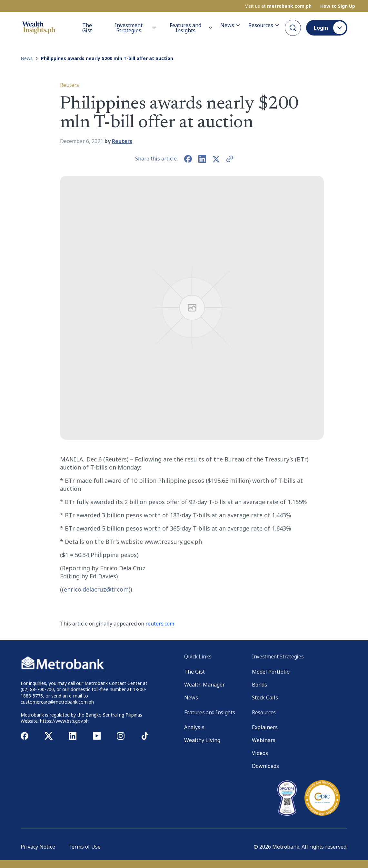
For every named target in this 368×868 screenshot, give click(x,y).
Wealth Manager (204, 685)
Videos (260, 753)
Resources (264, 25)
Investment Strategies (135, 28)
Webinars (264, 740)
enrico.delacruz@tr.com (96, 589)
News (230, 25)
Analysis (194, 727)
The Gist (87, 28)
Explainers (265, 727)
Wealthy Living (202, 740)
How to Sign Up (338, 6)
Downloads (265, 766)
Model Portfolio (271, 672)
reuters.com (160, 624)
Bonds (259, 685)
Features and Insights (191, 28)
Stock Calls (265, 697)
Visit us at (278, 6)
